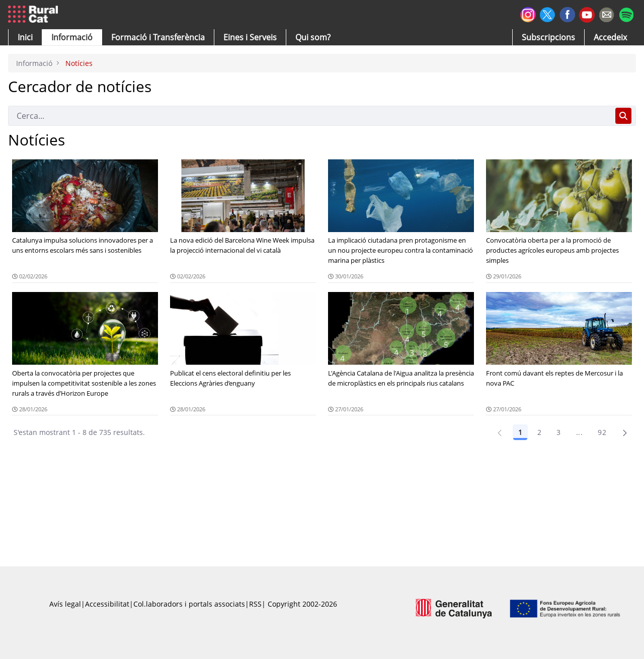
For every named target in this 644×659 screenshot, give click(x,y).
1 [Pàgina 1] (520, 432)
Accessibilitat (107, 604)
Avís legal (65, 604)
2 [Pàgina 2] (539, 432)
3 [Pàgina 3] (558, 432)
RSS (255, 604)
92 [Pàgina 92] (602, 432)
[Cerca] (310, 116)
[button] (25, 37)
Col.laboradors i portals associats (189, 604)
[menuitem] (158, 37)
